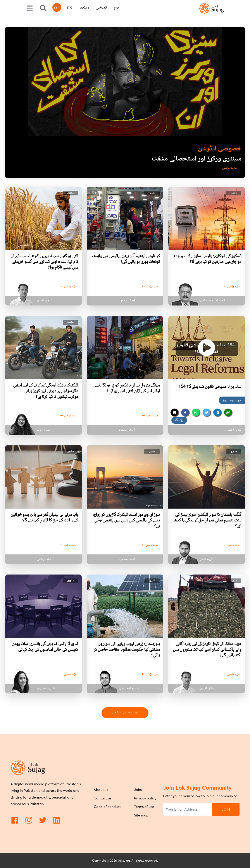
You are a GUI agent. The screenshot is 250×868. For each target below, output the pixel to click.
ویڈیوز (84, 8)
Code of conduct (107, 807)
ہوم (116, 8)
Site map (141, 815)
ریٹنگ (179, 420)
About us (101, 790)
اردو (57, 8)
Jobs (138, 790)
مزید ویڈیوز (232, 400)
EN (70, 9)
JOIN (226, 809)
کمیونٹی (101, 8)
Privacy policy (145, 798)
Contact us (103, 798)
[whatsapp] (196, 412)
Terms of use (144, 807)
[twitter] (206, 412)
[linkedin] (217, 412)
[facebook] (185, 412)
